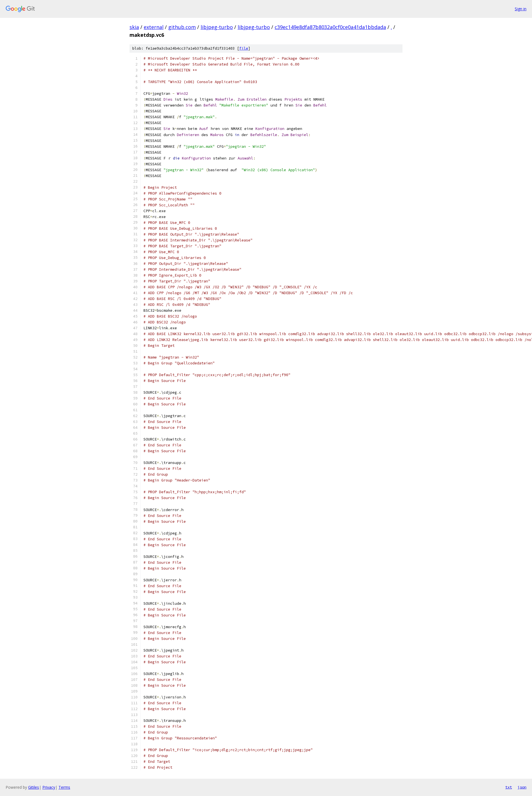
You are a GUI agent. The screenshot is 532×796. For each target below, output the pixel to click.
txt (509, 787)
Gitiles (34, 787)
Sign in (521, 9)
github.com (182, 27)
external (154, 27)
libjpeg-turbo (217, 27)
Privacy (49, 787)
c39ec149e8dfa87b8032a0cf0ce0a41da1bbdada (330, 27)
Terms (64, 787)
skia (134, 27)
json (522, 787)
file (244, 48)
